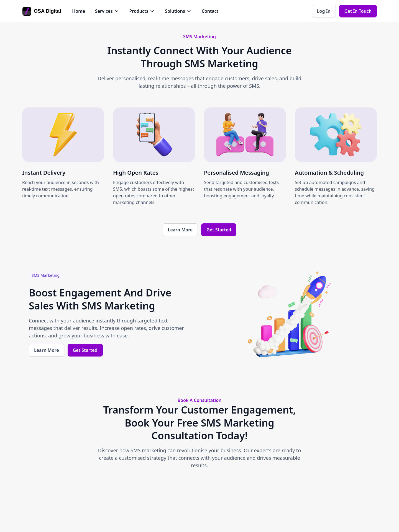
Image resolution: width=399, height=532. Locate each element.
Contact (210, 11)
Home (79, 11)
